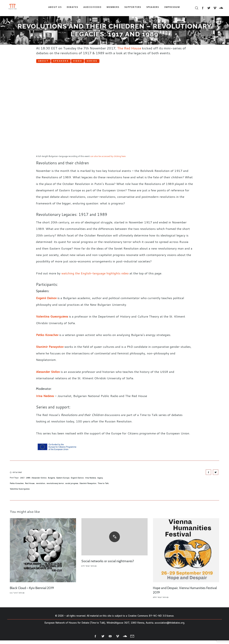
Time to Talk (103, 487)
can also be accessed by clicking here (108, 160)
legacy (100, 481)
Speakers (79, 62)
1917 (22, 481)
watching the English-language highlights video (95, 277)
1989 (28, 481)
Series (134, 62)
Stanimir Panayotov (50, 350)
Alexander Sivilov (48, 375)
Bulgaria (51, 481)
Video (108, 62)
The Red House (129, 48)
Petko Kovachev (47, 338)
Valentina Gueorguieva (52, 320)
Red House (30, 487)
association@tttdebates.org (169, 626)
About (49, 62)
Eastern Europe (63, 481)
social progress (72, 487)
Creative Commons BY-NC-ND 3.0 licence (151, 619)
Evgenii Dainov (46, 301)
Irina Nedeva (45, 399)
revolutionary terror (55, 487)
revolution (41, 487)
